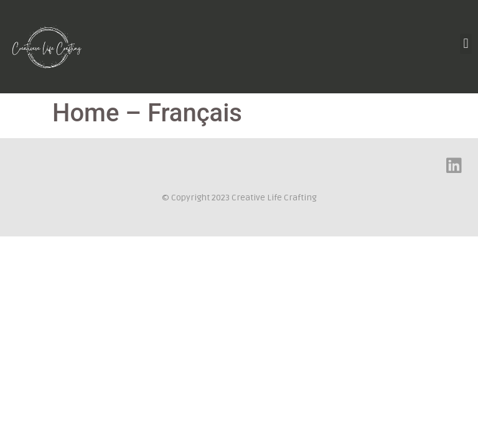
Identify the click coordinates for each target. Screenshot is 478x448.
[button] (466, 44)
